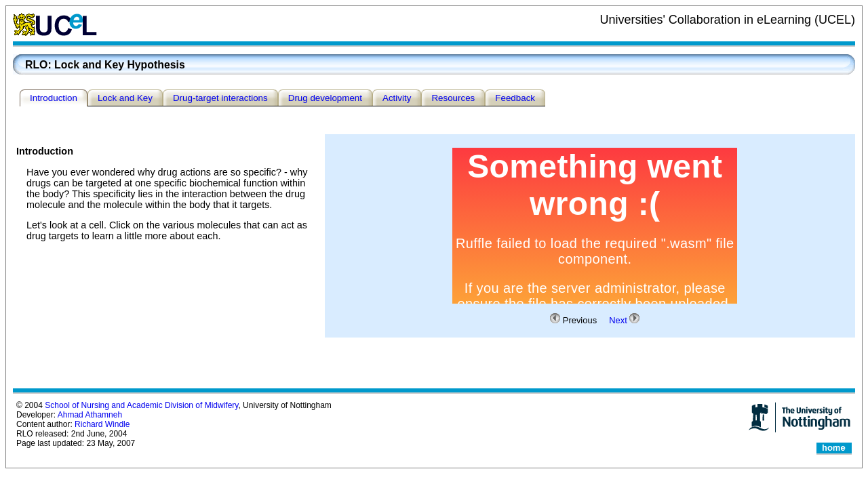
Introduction (54, 98)
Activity (397, 98)
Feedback (515, 98)
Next (618, 320)
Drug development (325, 98)
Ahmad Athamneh (90, 415)
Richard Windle (102, 424)
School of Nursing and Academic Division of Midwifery (141, 405)
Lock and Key (125, 98)
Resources (453, 98)
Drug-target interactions (220, 98)
